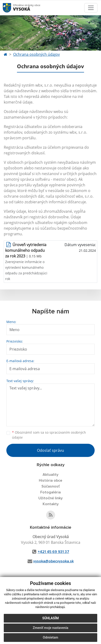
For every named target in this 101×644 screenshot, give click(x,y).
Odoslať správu (50, 450)
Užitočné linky (50, 498)
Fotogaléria (50, 492)
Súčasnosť (51, 486)
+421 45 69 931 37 (53, 552)
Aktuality (50, 475)
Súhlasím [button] (51, 623)
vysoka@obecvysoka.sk (53, 561)
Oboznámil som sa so (49, 435)
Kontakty (51, 504)
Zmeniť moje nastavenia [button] (50, 632)
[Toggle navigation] (91, 8)
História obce (50, 480)
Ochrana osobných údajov (36, 54)
